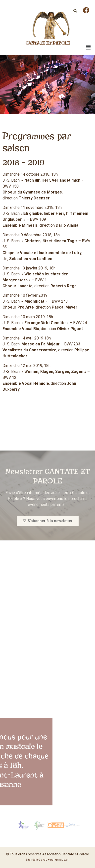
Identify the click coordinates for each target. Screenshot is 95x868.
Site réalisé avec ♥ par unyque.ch (48, 860)
